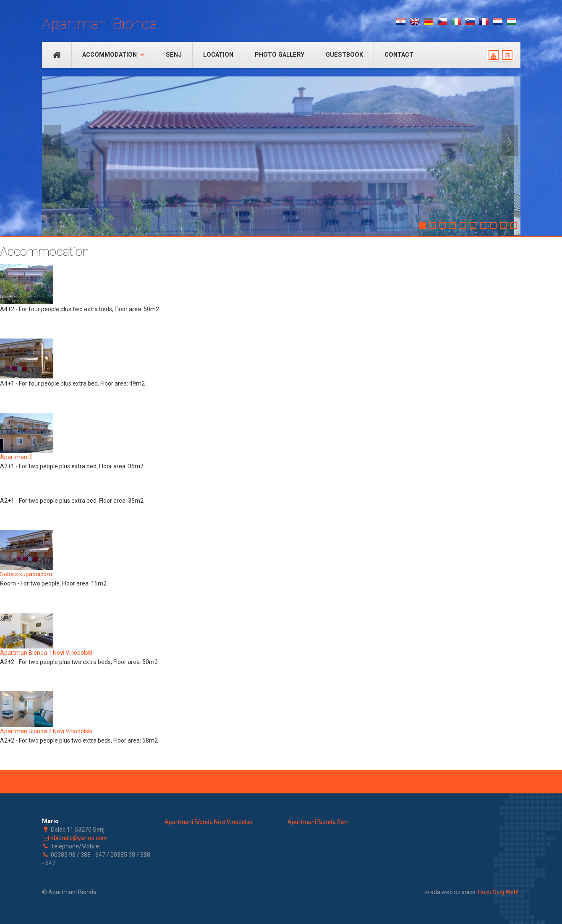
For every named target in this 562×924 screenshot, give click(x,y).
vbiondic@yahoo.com (79, 838)
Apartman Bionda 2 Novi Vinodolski (46, 731)
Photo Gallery (280, 55)
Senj (174, 55)
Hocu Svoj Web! (498, 892)
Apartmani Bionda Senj (318, 822)
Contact (399, 55)
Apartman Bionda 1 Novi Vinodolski (46, 653)
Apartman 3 (16, 457)
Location (218, 55)
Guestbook (344, 55)
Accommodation (113, 55)
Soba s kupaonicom (26, 574)
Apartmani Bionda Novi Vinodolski (209, 822)
